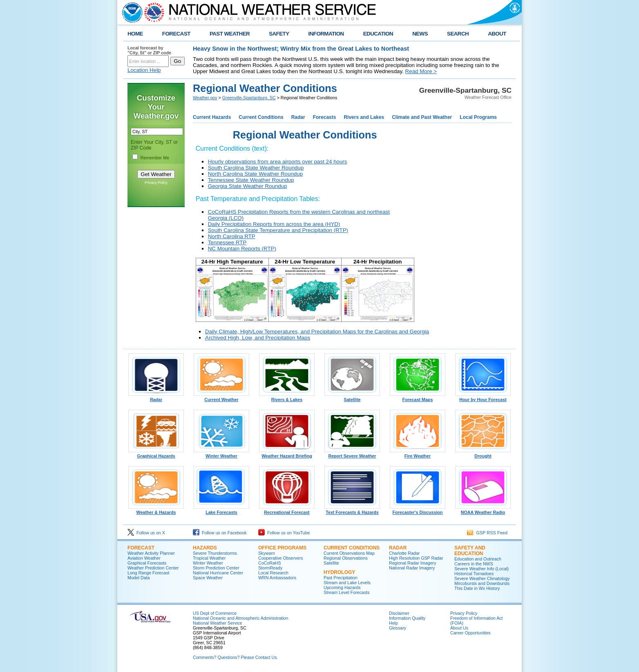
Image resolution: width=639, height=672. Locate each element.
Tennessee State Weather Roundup (251, 180)
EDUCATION (378, 34)
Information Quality (407, 618)
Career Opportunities (470, 633)
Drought (483, 454)
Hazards (205, 548)
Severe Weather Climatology (482, 578)
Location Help (144, 70)
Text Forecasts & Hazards (352, 510)
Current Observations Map (349, 553)
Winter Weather (221, 454)
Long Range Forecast (148, 573)
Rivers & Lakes (287, 397)
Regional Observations (346, 558)
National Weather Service (218, 623)
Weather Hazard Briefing (287, 454)
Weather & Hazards (156, 510)
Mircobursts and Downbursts (482, 583)
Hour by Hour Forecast (483, 397)
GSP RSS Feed (487, 533)
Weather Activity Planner (151, 553)
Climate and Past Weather (422, 117)
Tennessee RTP (227, 242)
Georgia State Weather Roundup (248, 186)
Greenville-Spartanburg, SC (249, 98)
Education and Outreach (478, 559)
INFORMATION (326, 34)
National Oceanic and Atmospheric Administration (240, 618)
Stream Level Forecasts (347, 592)
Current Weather (221, 397)
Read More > (421, 71)
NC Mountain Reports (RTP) (242, 249)
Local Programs (478, 117)
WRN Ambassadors (277, 578)
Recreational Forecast (287, 510)
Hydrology (339, 572)
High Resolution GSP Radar (416, 558)
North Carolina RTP (232, 236)
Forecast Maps (418, 397)
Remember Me (155, 158)
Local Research (273, 573)
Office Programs (282, 548)
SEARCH (458, 34)
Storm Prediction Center (216, 568)
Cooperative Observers (281, 558)
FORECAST (176, 34)
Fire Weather (418, 454)
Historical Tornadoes (474, 574)
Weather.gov (205, 98)
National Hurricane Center (218, 573)
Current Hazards (212, 117)
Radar (298, 117)
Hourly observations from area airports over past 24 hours (278, 162)
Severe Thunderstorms (215, 553)
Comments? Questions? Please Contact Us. (235, 657)
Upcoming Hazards (342, 587)
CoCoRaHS (270, 563)
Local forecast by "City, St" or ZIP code (149, 50)
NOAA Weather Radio (483, 510)
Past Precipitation (341, 578)
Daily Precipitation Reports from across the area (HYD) (274, 224)
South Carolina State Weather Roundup (256, 168)
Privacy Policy (156, 183)
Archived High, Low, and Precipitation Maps (258, 338)
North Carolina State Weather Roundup (255, 174)
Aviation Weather (144, 558)
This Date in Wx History (477, 588)
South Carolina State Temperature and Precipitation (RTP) (278, 230)
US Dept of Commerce (215, 613)
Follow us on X (146, 533)
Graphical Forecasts (147, 563)
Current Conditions (261, 117)
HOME (135, 34)
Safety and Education (470, 551)
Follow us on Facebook (220, 533)
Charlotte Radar (404, 553)
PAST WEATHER (230, 34)
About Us (459, 628)
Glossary (398, 628)
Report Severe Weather (352, 454)
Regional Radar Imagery (413, 563)
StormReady (270, 568)
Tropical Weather (209, 558)
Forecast (141, 548)
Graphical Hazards (156, 454)
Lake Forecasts (221, 510)
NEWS (420, 34)
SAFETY (279, 34)
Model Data (139, 578)
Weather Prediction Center (153, 568)
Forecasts (325, 117)
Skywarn (267, 553)
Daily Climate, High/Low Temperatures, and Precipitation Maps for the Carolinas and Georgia (317, 332)
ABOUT (497, 34)
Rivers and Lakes (364, 117)
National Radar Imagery (412, 568)
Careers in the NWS (474, 564)
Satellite (352, 397)
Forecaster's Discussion (418, 510)
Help (393, 623)
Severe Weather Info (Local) (481, 569)
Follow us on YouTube (284, 533)
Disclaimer (399, 613)
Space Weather (208, 578)
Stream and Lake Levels (347, 583)
